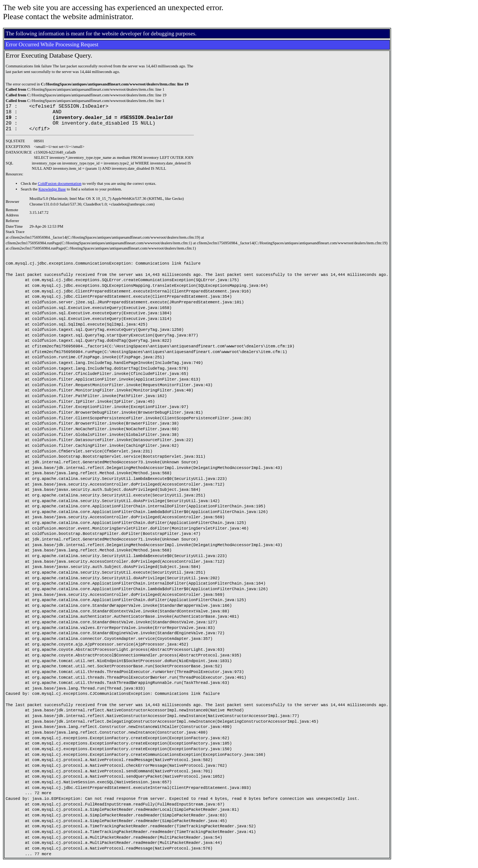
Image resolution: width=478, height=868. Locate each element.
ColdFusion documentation (60, 189)
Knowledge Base (52, 195)
